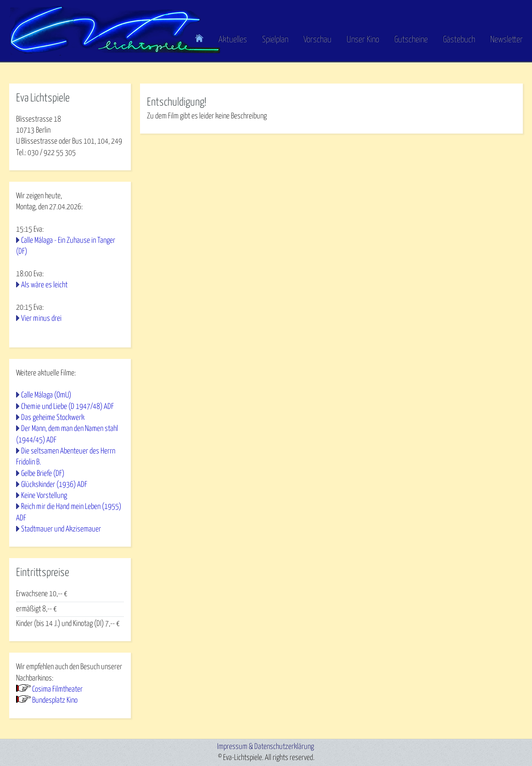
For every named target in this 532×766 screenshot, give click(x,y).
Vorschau (317, 40)
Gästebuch (459, 40)
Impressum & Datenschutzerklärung (266, 747)
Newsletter (507, 40)
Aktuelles (233, 40)
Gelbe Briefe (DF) (43, 474)
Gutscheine (411, 40)
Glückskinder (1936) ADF (54, 485)
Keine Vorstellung (44, 496)
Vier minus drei (41, 319)
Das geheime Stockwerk (53, 418)
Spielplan (275, 40)
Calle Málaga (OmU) (46, 395)
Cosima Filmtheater (57, 690)
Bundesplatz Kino (55, 701)
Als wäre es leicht (44, 285)
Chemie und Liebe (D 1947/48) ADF (67, 407)
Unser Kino (363, 40)
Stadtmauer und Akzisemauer (61, 529)
